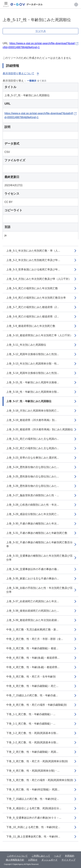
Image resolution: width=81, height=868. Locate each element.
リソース (41, 31)
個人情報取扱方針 (15, 860)
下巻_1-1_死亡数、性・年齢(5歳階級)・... (31, 714)
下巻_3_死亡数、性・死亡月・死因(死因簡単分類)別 (37, 761)
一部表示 (32, 81)
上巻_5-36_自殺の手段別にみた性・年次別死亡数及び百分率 (39, 590)
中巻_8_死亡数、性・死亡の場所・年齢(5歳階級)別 (36, 705)
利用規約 (70, 856)
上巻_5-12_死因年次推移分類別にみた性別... (33, 354)
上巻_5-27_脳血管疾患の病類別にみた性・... (33, 495)
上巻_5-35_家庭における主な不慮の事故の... (33, 579)
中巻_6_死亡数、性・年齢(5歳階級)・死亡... (32, 686)
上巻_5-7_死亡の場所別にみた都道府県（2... (33, 307)
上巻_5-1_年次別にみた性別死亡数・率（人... (33, 251)
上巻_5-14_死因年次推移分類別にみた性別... (33, 373)
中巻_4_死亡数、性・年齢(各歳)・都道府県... (33, 658)
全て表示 (42, 81)
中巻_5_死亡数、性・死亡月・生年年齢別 (31, 677)
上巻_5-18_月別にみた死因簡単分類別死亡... (33, 411)
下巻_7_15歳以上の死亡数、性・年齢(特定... (33, 799)
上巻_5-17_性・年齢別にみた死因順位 (29, 401)
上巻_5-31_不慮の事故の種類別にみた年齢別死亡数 (37, 533)
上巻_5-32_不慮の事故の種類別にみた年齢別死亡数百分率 (39, 544)
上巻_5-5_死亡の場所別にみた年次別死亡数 (32, 288)
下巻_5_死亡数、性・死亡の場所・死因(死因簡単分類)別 (40, 780)
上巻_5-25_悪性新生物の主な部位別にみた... (33, 477)
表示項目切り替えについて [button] (21, 73)
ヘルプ (58, 856)
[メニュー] (6, 4)
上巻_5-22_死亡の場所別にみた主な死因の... (33, 448)
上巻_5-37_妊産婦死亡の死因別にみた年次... (33, 601)
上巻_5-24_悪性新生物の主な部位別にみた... (33, 467)
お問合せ (33, 860)
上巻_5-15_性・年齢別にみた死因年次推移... (33, 382)
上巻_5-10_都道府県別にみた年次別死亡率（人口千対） (39, 335)
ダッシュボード (49, 860)
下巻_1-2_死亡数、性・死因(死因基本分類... (32, 733)
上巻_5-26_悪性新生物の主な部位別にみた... (33, 486)
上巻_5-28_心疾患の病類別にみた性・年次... (33, 505)
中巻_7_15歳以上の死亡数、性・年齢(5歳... (32, 695)
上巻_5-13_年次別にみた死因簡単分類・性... (33, 364)
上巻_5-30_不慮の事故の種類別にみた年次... (33, 524)
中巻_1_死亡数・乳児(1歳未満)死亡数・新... (32, 630)
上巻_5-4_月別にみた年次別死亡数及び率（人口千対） (39, 279)
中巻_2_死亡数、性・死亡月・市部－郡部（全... (35, 639)
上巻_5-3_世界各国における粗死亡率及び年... (33, 269)
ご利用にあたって (41, 856)
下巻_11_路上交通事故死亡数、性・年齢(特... (33, 837)
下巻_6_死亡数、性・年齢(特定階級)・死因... (33, 790)
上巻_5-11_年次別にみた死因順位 (26, 345)
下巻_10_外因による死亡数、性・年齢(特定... (33, 827)
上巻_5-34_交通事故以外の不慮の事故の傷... (33, 569)
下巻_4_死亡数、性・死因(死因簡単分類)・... (33, 771)
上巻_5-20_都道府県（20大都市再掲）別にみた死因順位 (40, 429)
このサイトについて (17, 856)
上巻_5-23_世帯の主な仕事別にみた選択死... (33, 458)
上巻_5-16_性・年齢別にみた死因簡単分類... (33, 392)
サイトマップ (68, 860)
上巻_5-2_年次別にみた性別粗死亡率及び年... (33, 260)
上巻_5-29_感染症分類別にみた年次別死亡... (33, 514)
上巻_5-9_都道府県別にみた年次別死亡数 (31, 326)
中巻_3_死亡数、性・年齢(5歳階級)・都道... (32, 648)
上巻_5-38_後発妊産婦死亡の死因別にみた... (33, 611)
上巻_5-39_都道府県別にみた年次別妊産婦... (33, 620)
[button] (76, 4)
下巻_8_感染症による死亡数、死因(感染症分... (34, 808)
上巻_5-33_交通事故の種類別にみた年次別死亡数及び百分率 (39, 558)
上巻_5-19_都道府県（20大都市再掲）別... (31, 420)
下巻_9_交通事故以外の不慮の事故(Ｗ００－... (34, 818)
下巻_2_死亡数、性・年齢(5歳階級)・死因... (32, 752)
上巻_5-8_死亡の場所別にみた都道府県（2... (33, 317)
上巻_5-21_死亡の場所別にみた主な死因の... (33, 439)
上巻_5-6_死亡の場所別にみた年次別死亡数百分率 (36, 298)
